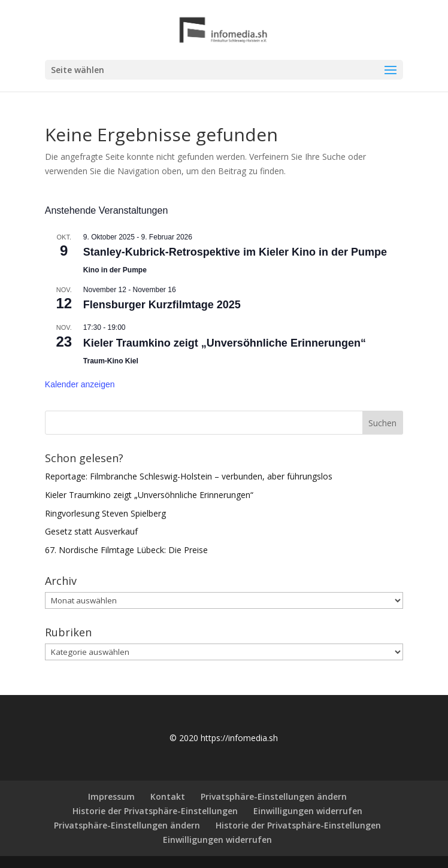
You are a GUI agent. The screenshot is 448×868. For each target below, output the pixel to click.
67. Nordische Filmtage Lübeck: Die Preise (126, 550)
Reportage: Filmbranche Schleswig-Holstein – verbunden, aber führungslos (189, 476)
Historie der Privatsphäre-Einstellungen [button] (155, 811)
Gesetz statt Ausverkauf (91, 531)
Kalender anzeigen (80, 384)
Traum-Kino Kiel (111, 361)
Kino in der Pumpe (115, 270)
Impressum (111, 796)
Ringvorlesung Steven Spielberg (105, 513)
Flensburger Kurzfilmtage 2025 (162, 305)
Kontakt (168, 796)
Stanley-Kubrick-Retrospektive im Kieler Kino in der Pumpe (235, 252)
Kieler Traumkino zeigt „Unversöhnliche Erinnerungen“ (225, 343)
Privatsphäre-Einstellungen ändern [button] (274, 796)
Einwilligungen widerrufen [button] (308, 811)
